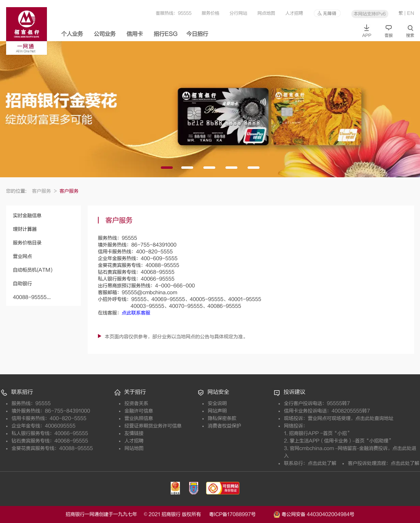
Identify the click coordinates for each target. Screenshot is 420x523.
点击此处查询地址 (374, 418)
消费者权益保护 (224, 426)
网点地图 (266, 13)
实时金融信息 (27, 216)
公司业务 (105, 34)
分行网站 (238, 13)
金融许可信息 (139, 411)
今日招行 (197, 34)
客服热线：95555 (174, 13)
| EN (409, 13)
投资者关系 (136, 403)
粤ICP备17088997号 (241, 514)
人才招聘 (294, 13)
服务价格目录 (27, 243)
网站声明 (217, 411)
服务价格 (211, 13)
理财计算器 (25, 229)
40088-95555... (32, 297)
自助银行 (22, 284)
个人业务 (72, 34)
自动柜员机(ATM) (33, 270)
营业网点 (22, 256)
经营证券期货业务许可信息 (153, 426)
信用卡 (135, 34)
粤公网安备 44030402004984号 (314, 514)
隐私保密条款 (222, 418)
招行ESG (166, 34)
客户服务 (44, 191)
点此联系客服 (136, 313)
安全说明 (217, 403)
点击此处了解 (322, 463)
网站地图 (134, 448)
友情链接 (134, 433)
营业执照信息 (139, 418)
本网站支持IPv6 (370, 14)
